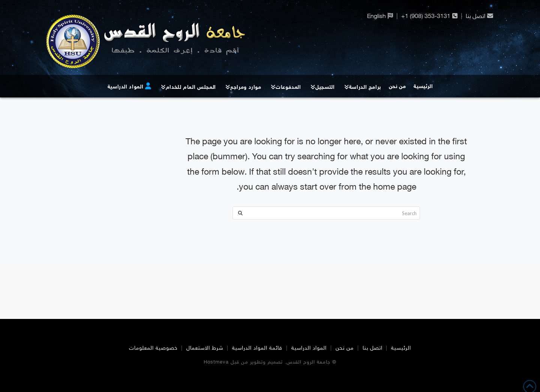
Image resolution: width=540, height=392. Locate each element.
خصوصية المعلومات (153, 348)
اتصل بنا (475, 16)
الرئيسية (401, 348)
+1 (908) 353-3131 (426, 16)
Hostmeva (216, 362)
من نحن (345, 348)
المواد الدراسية (309, 348)
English (376, 16)
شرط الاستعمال (205, 348)
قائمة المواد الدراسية (257, 348)
